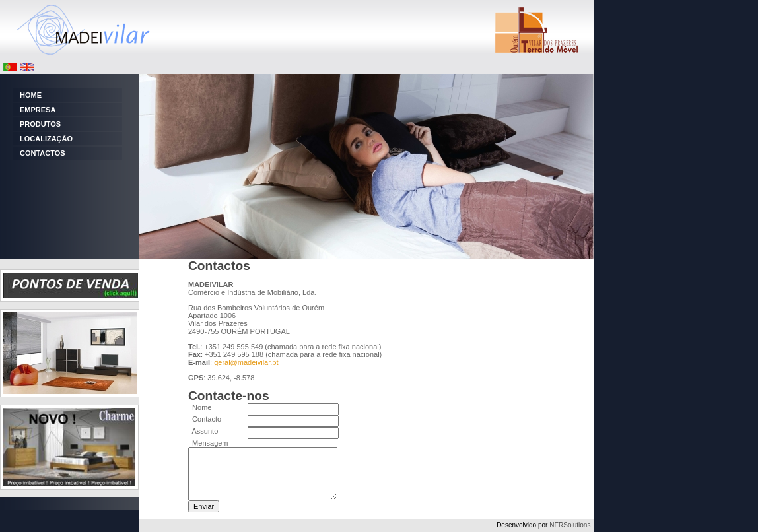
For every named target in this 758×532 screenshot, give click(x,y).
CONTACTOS (43, 153)
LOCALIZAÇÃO (46, 139)
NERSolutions (570, 525)
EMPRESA (38, 110)
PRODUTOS (40, 124)
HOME (31, 95)
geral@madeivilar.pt (246, 362)
